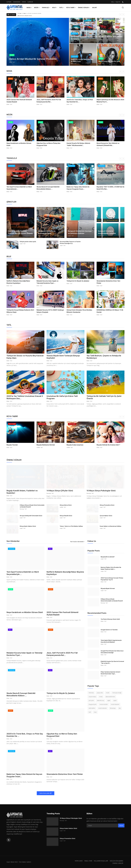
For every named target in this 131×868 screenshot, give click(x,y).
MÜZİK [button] (37, 8)
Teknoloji (91, 693)
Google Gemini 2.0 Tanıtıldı (109, 630)
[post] (38, 42)
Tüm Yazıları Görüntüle (77, 542)
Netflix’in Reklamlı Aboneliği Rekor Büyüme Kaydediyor (18, 282)
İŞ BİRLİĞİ (30, 2)
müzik (108, 693)
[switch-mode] (123, 2)
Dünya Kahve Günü (66, 505)
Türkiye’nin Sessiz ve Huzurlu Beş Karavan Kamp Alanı (25, 357)
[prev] (120, 15)
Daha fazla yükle (46, 793)
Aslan (11, 62)
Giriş (112, 2)
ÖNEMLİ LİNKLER (118, 863)
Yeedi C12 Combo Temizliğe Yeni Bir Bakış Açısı (82, 60)
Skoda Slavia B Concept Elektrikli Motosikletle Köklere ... (48, 188)
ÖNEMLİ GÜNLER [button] (84, 8)
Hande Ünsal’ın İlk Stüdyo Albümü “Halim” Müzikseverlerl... (78, 144)
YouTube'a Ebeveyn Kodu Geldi (110, 619)
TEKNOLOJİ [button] (46, 8)
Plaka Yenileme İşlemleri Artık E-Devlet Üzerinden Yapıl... (111, 673)
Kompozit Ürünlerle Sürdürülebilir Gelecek (107, 232)
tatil (90, 712)
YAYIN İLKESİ (79, 861)
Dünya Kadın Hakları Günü (28, 526)
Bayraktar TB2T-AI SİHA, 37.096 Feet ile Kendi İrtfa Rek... (110, 188)
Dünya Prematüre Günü (107, 505)
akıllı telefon (92, 708)
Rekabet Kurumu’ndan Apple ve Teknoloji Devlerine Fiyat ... (47, 282)
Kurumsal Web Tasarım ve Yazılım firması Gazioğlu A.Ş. (70, 242)
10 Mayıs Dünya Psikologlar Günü (101, 491)
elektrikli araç (101, 700)
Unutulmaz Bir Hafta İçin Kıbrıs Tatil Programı (62, 397)
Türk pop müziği (117, 693)
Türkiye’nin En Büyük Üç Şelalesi (78, 281)
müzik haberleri (103, 708)
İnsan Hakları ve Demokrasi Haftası (111, 526)
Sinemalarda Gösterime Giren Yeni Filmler (108, 282)
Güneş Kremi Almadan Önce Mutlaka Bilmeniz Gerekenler (79, 311)
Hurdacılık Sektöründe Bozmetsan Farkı (47, 232)
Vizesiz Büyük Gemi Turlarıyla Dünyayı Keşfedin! (63, 357)
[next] (123, 15)
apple (115, 700)
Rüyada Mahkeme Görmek (46, 445)
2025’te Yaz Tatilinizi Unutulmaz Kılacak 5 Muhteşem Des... (25, 397)
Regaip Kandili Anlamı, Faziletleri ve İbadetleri (22, 492)
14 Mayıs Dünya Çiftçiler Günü (60, 491)
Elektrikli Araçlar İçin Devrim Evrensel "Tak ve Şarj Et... (112, 662)
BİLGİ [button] (55, 8)
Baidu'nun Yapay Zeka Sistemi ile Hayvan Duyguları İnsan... (78, 188)
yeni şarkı (91, 700)
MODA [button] (29, 8)
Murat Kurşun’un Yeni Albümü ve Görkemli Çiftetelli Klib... (108, 144)
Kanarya (49, 493)
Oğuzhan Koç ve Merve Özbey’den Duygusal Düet (48, 144)
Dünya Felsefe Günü (66, 516)
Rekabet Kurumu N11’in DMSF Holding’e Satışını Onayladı (50, 311)
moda (101, 697)
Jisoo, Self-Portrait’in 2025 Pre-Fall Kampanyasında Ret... (49, 101)
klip (120, 708)
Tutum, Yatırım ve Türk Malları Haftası (71, 526)
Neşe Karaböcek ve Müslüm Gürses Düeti (19, 144)
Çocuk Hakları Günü (106, 516)
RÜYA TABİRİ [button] (71, 8)
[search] (123, 8)
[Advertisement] (103, 732)
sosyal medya (92, 697)
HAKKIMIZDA (17, 2)
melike (38, 447)
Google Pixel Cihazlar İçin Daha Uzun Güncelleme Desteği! (112, 652)
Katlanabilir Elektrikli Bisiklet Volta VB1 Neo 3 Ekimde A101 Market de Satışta (97, 38)
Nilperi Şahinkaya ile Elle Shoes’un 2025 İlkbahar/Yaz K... (110, 101)
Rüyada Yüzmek (12, 445)
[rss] (9, 840)
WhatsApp (113, 708)
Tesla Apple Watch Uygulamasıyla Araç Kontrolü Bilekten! (111, 641)
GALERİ (94, 8)
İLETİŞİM (9, 2)
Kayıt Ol (118, 2)
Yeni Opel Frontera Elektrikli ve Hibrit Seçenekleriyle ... (19, 188)
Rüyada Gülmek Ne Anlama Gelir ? (108, 445)
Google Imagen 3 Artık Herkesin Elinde (29, 15)
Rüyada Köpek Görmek (108, 588)
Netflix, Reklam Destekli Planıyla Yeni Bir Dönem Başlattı (20, 232)
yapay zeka (100, 693)
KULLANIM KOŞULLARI (101, 861)
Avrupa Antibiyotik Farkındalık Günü (31, 516)
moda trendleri (104, 704)
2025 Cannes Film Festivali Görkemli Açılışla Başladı (19, 101)
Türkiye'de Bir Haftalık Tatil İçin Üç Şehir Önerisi (104, 397)
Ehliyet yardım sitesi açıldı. (28, 242)
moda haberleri (115, 704)
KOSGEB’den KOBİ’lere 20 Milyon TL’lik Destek (110, 311)
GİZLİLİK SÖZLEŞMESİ (116, 861)
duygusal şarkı (93, 704)
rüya (95, 712)
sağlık (109, 700)
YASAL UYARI (88, 861)
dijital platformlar (110, 697)
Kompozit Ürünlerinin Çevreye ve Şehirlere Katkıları (80, 232)
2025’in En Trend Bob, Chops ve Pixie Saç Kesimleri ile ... (80, 101)
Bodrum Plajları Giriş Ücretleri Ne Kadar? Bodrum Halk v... (111, 568)
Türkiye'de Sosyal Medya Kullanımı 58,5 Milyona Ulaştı (20, 311)
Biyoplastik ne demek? (108, 557)
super (39, 236)
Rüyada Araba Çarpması (75, 445)
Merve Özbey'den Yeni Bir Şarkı (109, 61)
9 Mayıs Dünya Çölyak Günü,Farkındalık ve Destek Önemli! (32, 506)
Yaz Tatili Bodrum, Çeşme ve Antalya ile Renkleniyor (104, 357)
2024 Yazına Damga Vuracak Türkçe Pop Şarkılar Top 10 (112, 579)
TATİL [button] (62, 8)
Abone (121, 826)
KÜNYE (24, 2)
